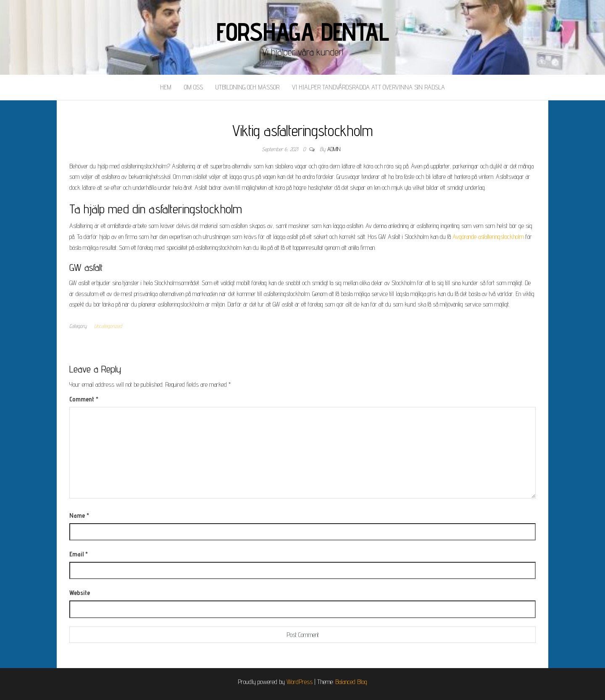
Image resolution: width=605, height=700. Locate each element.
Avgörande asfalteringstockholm (488, 237)
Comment (84, 399)
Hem (166, 87)
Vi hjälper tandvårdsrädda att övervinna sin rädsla (368, 87)
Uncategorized (108, 326)
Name (79, 515)
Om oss (193, 87)
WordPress (300, 682)
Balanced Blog (351, 682)
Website (80, 593)
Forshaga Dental (303, 31)
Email (79, 554)
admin (334, 149)
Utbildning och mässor (247, 87)
